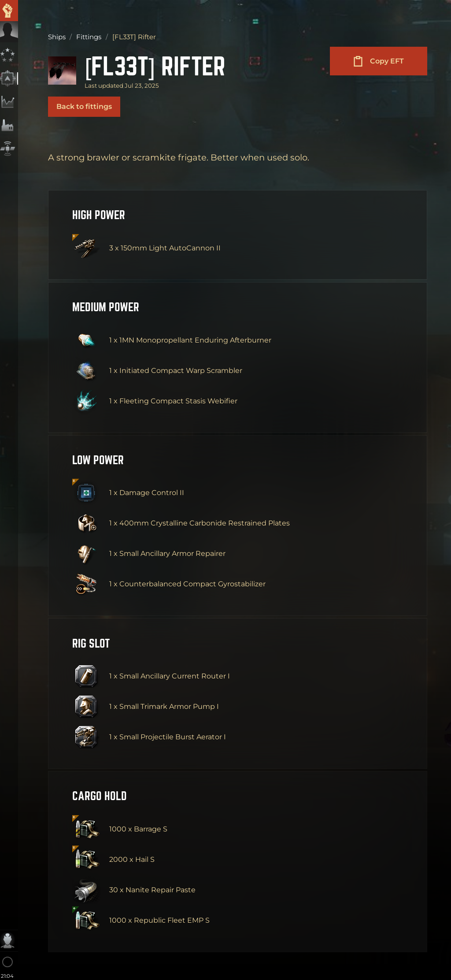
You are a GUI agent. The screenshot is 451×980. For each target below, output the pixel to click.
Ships (57, 37)
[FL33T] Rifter (159, 65)
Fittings (89, 37)
